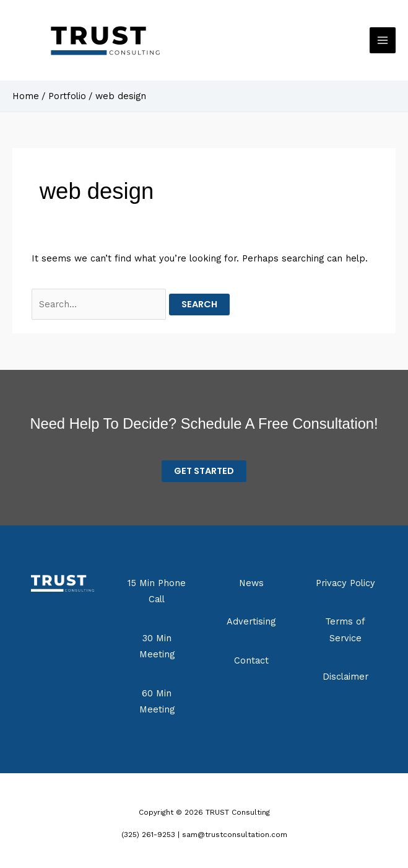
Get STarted (204, 471)
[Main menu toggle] (383, 40)
